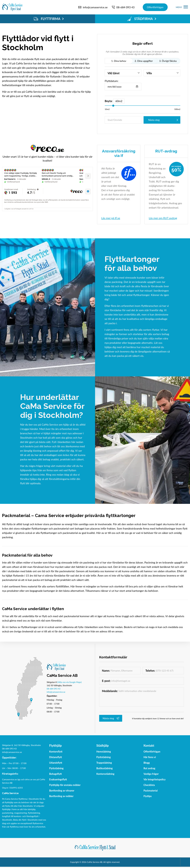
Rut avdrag (149, 768)
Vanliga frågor (151, 774)
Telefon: (150, 671)
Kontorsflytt (56, 752)
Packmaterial (151, 791)
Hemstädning (104, 752)
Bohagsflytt (55, 774)
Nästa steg (154, 120)
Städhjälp (103, 746)
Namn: (106, 671)
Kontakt (149, 746)
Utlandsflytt (56, 763)
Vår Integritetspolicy (155, 779)
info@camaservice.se (56, 692)
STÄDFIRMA (142, 19)
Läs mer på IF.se (111, 218)
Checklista (149, 785)
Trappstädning (104, 763)
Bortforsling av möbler (61, 796)
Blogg (147, 763)
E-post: (106, 681)
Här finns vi (150, 757)
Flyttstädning (56, 768)
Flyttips (148, 796)
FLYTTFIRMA (49, 19)
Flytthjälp (55, 746)
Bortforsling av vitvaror (62, 791)
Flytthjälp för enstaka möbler (65, 785)
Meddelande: (110, 691)
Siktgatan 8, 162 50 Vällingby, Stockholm (21, 745)
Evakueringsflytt (58, 779)
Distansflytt (56, 757)
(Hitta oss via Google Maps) (69, 682)
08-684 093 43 (54, 689)
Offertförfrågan (155, 7)
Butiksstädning (105, 768)
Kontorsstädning (105, 774)
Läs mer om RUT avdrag (163, 218)
